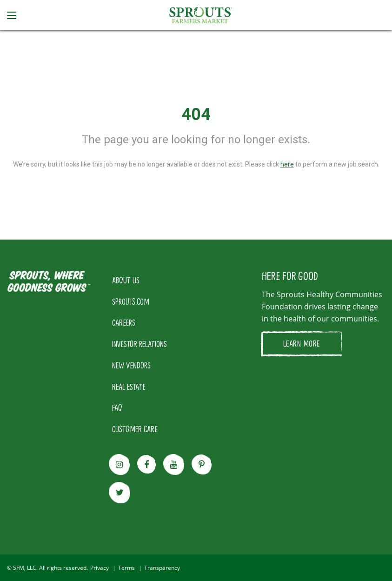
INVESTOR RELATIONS (140, 344)
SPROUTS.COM (131, 301)
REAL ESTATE (129, 387)
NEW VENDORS (131, 365)
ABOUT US (126, 280)
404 (196, 114)
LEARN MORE (302, 343)
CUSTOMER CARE (135, 429)
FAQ (117, 407)
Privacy (100, 568)
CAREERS (124, 322)
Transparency (162, 568)
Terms (126, 568)
